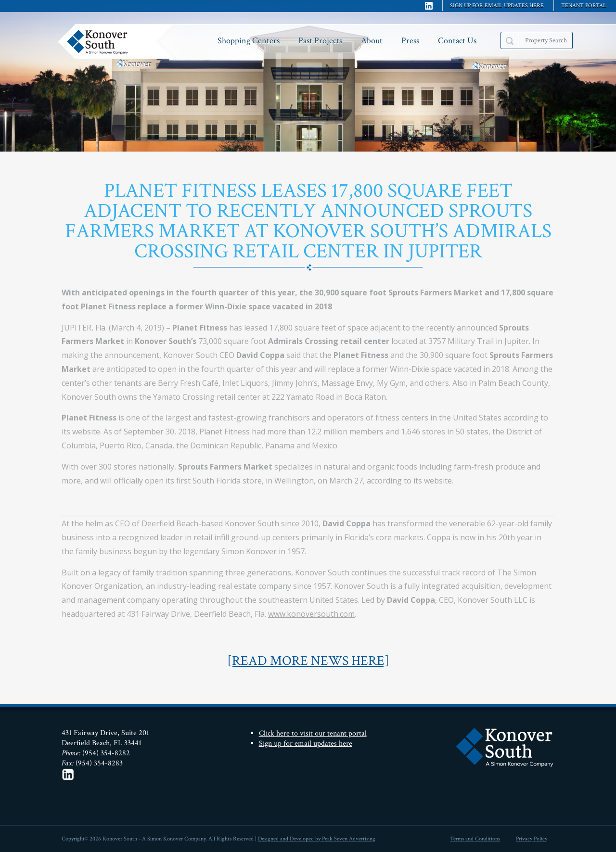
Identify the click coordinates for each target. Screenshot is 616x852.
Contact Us (457, 41)
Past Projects (320, 41)
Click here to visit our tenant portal (313, 733)
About (372, 41)
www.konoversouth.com (311, 614)
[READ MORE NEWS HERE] (308, 661)
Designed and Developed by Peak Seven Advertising (317, 839)
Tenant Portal (584, 6)
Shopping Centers (249, 41)
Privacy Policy (532, 839)
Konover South (118, 41)
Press (410, 41)
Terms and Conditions (475, 839)
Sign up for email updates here (497, 6)
